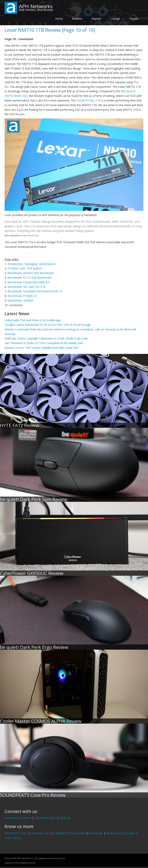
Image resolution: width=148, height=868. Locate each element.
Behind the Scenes (16, 833)
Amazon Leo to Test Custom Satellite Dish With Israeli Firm (42, 348)
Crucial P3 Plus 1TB (88, 100)
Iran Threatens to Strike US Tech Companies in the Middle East (44, 343)
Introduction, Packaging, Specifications (32, 264)
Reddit (56, 818)
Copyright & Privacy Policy (69, 833)
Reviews (77, 19)
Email (67, 818)
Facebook (25, 818)
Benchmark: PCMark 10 (22, 296)
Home (59, 19)
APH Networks (36, 6)
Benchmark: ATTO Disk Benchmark (30, 278)
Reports (96, 19)
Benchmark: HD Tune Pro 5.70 (26, 287)
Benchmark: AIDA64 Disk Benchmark (31, 273)
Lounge (115, 19)
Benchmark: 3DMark (20, 300)
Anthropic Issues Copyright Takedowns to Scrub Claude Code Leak (46, 338)
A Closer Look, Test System (25, 268)
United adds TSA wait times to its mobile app (33, 320)
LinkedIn (44, 818)
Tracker (134, 19)
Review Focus (33, 235)
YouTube (10, 818)
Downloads (96, 833)
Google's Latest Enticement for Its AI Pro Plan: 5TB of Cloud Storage (48, 325)
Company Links (40, 833)
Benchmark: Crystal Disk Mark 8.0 (28, 282)
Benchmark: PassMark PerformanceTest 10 (35, 291)
